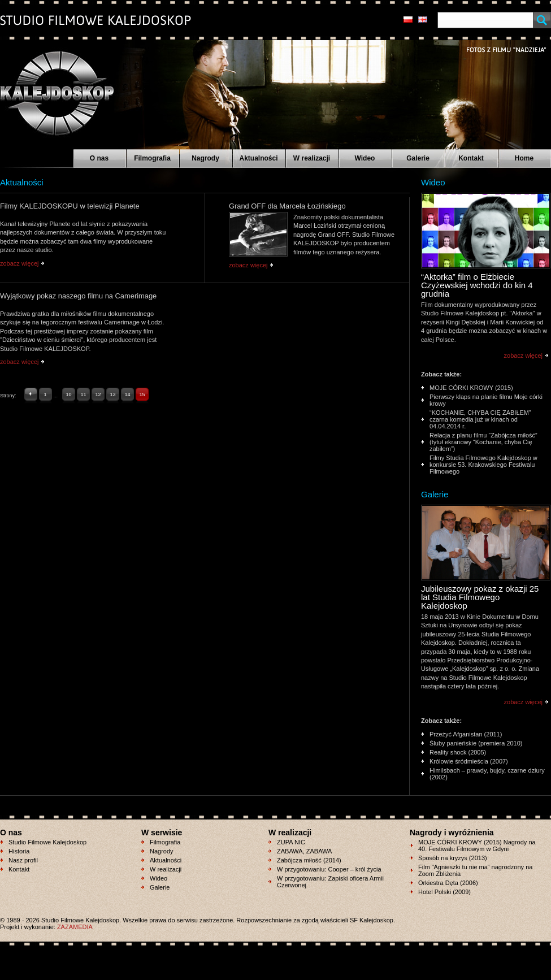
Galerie (418, 158)
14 (128, 394)
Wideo (365, 158)
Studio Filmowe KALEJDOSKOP (51, 88)
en (423, 19)
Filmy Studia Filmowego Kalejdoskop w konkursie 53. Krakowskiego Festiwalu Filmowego (483, 465)
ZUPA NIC (291, 842)
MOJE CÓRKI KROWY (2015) (471, 388)
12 (98, 394)
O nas (99, 158)
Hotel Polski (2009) (444, 892)
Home (524, 158)
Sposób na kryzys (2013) (453, 858)
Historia (19, 851)
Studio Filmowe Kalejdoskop (47, 842)
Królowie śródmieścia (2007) (469, 761)
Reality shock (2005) (458, 752)
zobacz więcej (19, 263)
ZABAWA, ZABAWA (304, 851)
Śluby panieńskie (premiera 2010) (476, 743)
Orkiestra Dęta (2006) (448, 883)
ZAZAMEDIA (75, 927)
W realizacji (312, 158)
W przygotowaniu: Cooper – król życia (329, 869)
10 (69, 394)
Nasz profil (23, 860)
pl (408, 19)
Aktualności (258, 158)
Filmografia (152, 158)
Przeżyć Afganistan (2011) (466, 734)
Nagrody (205, 158)
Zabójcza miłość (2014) (309, 860)
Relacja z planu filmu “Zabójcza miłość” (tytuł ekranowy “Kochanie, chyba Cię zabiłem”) (483, 442)
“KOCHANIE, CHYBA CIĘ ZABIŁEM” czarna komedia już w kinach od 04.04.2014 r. (480, 419)
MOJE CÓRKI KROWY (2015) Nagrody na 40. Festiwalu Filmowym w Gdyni (477, 845)
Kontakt (471, 158)
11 (84, 394)
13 (113, 394)
